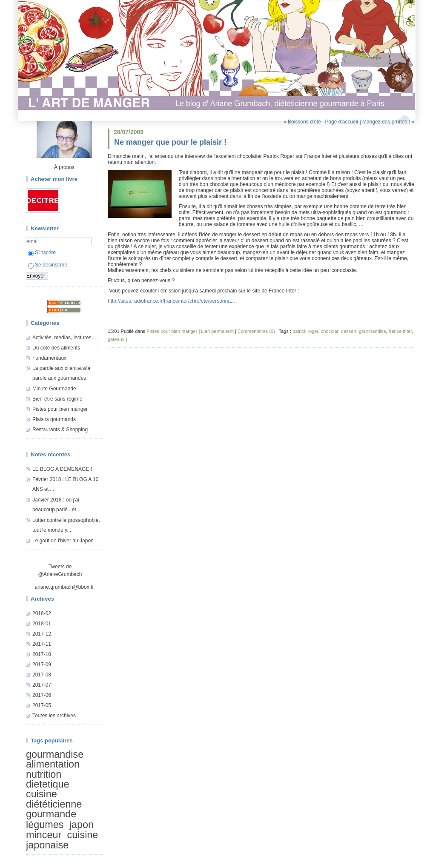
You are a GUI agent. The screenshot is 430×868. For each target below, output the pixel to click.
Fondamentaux (49, 358)
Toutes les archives (54, 716)
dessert (349, 331)
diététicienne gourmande (54, 809)
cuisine (42, 794)
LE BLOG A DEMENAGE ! (62, 469)
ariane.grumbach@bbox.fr (64, 587)
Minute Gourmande (54, 389)
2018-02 (42, 613)
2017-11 (42, 644)
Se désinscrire (48, 265)
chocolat (330, 331)
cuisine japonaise (62, 840)
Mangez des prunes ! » (388, 122)
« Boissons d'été (302, 122)
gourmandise (55, 754)
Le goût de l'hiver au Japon (63, 541)
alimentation (53, 764)
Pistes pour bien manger (60, 409)
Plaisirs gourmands (54, 419)
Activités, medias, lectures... (64, 338)
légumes (45, 825)
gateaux (116, 339)
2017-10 (42, 654)
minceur (44, 835)
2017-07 (42, 685)
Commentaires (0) (256, 331)
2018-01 (42, 624)
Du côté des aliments (56, 348)
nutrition (44, 774)
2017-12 (42, 634)
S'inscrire (42, 252)
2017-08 (42, 675)
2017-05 (42, 705)
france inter (400, 331)
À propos (64, 167)
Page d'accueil (341, 122)
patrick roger (305, 331)
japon (82, 825)
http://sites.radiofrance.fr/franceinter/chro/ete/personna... (171, 301)
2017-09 (42, 665)
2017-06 (42, 695)
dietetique (47, 784)
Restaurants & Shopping (60, 430)
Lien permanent (217, 331)
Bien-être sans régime (57, 399)
